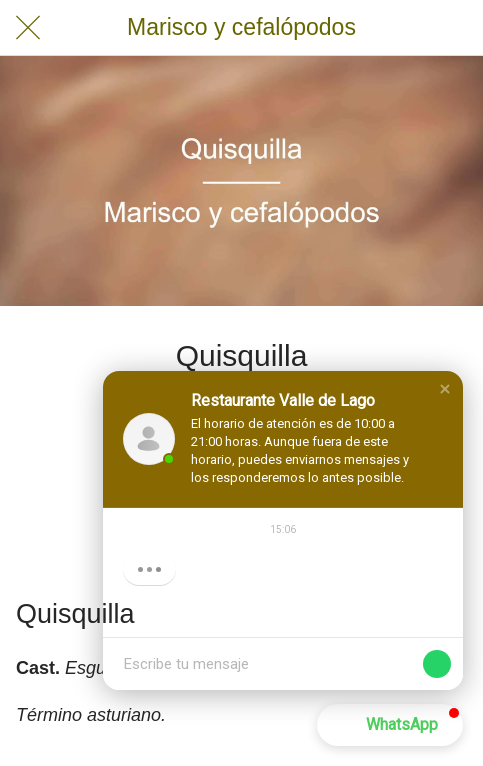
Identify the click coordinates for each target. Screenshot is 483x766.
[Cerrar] (28, 28)
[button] (445, 389)
